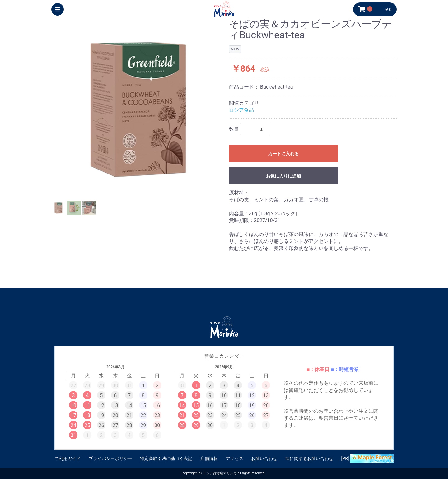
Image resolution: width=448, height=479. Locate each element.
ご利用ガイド (68, 458)
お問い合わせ (264, 458)
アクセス (235, 458)
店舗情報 (209, 458)
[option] (138, 105)
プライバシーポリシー (110, 458)
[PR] (367, 459)
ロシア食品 (241, 110)
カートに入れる (283, 154)
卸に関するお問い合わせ (309, 458)
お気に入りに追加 (283, 176)
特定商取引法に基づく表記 (166, 458)
